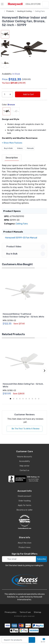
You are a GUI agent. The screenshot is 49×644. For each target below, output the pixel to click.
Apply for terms (25, 505)
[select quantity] (7, 94)
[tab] (12, 158)
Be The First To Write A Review (24, 429)
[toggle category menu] (2, 4)
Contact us (24, 470)
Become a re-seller (25, 510)
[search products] (32, 640)
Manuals (30, 148)
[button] (28, 49)
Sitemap (38, 612)
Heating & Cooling (24, 11)
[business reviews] (24, 479)
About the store (25, 543)
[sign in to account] (45, 4)
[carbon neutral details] (24, 522)
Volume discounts (24, 457)
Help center (24, 466)
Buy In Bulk (8, 148)
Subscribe (41, 559)
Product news (25, 547)
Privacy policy (11, 612)
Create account (24, 496)
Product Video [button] (25, 247)
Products (10, 11)
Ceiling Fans (40, 11)
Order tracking (25, 501)
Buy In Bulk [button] (25, 254)
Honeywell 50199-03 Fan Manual (21, 238)
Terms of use (25, 612)
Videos (19, 148)
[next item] (5, 67)
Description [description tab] (12, 158)
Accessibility (25, 461)
